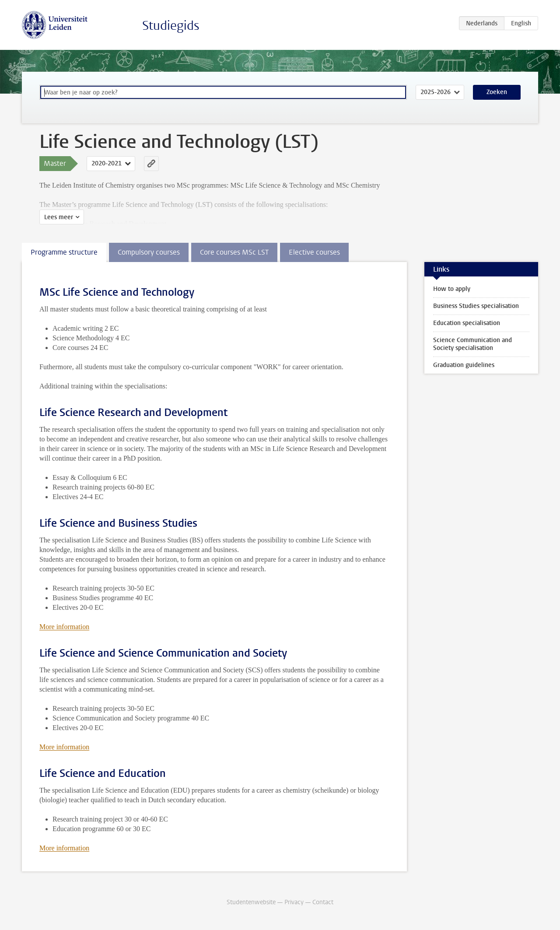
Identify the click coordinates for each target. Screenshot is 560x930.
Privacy (294, 902)
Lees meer (59, 217)
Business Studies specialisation (476, 306)
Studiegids (171, 26)
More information (64, 627)
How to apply (452, 289)
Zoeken (497, 92)
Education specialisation (467, 323)
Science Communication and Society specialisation (472, 344)
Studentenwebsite (251, 902)
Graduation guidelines (464, 365)
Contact (323, 902)
